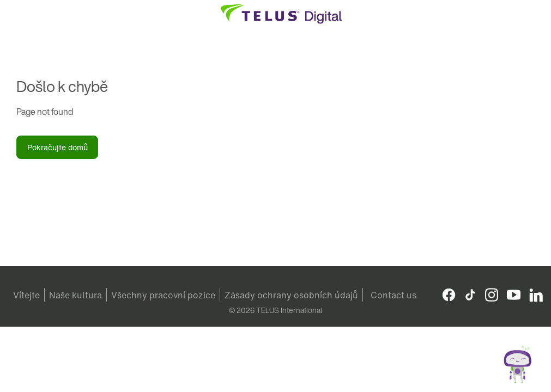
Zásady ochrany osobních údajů (291, 295)
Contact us (393, 295)
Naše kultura (75, 295)
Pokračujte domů (57, 147)
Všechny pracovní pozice (163, 295)
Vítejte (26, 295)
